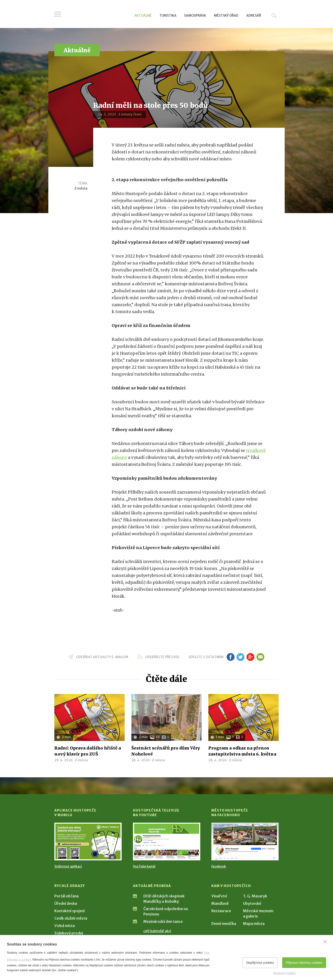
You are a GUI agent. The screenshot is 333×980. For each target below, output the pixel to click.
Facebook (219, 866)
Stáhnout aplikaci (68, 866)
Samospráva (195, 16)
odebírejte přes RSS (162, 657)
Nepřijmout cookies (260, 963)
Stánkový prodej (69, 933)
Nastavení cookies (284, 973)
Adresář (254, 16)
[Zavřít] (325, 942)
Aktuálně (143, 16)
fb (231, 657)
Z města (81, 188)
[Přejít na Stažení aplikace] (88, 842)
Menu (58, 14)
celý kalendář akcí (157, 931)
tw (240, 657)
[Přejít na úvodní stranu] (98, 15)
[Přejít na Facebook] (245, 842)
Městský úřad (226, 16)
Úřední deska (66, 903)
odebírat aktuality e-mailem (102, 657)
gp (250, 657)
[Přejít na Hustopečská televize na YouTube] (167, 842)
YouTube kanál (144, 866)
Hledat (274, 16)
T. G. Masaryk (255, 896)
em (260, 657)
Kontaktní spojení (69, 911)
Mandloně (220, 903)
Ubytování (252, 903)
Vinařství (219, 896)
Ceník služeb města (71, 918)
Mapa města (254, 924)
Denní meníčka (224, 924)
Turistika (168, 16)
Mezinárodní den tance (163, 921)
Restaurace (221, 911)
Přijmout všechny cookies (304, 963)
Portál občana (66, 896)
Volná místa (65, 926)
